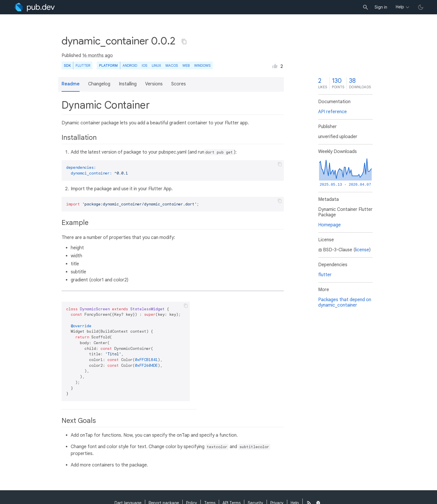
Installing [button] (128, 84)
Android (130, 65)
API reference (332, 112)
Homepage (329, 225)
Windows (202, 65)
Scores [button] (179, 84)
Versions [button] (154, 84)
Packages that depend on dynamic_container (345, 302)
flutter (325, 275)
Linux (156, 65)
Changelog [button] (99, 84)
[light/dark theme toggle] (421, 7)
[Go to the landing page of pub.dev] (35, 7)
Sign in (381, 7)
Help (400, 7)
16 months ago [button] (98, 56)
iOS (144, 65)
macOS (172, 65)
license (362, 250)
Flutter (83, 65)
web (186, 65)
